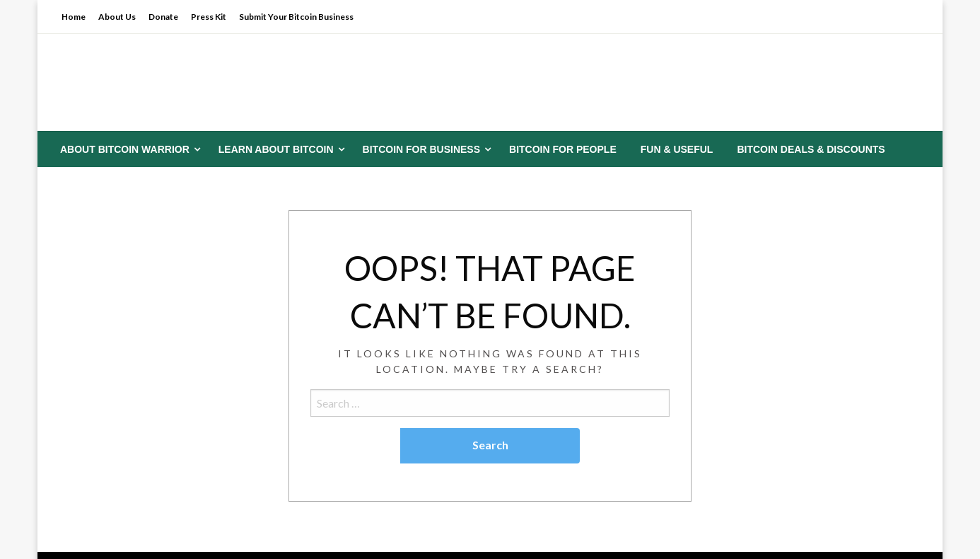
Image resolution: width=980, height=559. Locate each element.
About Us (117, 17)
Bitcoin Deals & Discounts (811, 149)
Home (74, 17)
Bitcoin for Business (421, 149)
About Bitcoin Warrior (125, 149)
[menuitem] (127, 149)
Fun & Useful (677, 149)
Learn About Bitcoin (276, 149)
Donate (163, 17)
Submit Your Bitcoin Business (296, 17)
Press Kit (209, 17)
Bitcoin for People (563, 149)
